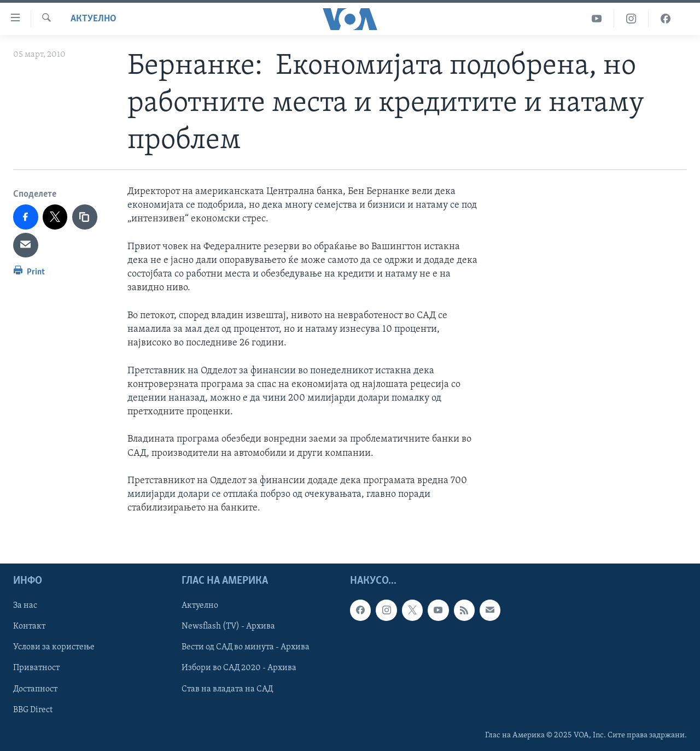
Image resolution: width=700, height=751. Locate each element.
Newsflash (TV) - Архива (228, 626)
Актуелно (94, 19)
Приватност (36, 668)
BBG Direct (33, 709)
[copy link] (85, 217)
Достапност (35, 689)
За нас (25, 606)
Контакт (29, 626)
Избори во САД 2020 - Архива (239, 668)
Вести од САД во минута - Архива (246, 647)
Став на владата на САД (227, 689)
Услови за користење (54, 647)
